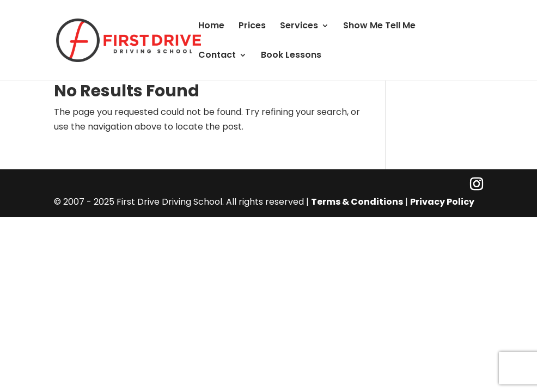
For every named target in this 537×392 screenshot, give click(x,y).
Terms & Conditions (357, 202)
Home (211, 27)
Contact (217, 56)
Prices (252, 27)
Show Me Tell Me (379, 27)
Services (299, 27)
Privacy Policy (442, 202)
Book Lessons (291, 56)
